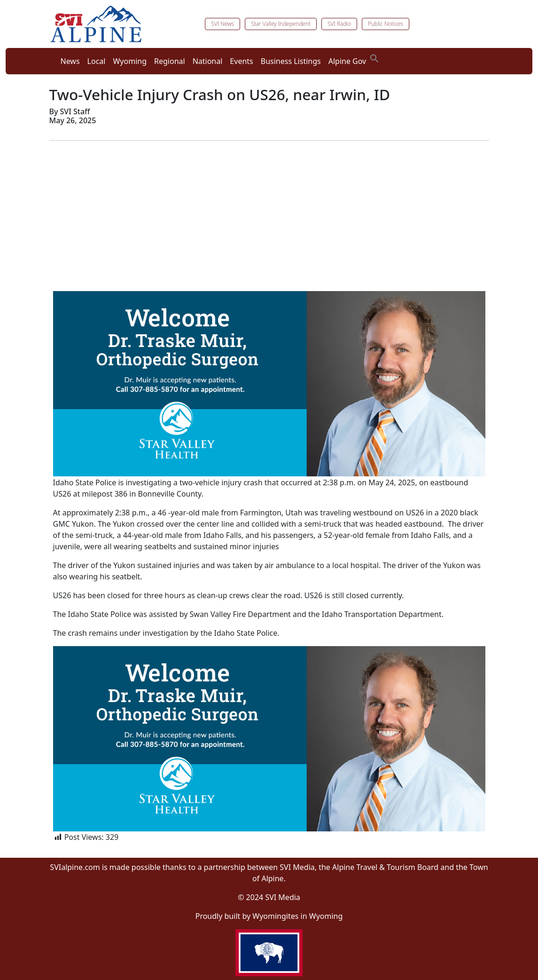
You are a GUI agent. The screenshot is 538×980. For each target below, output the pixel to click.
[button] (374, 57)
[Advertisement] (269, 214)
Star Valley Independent (281, 24)
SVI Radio (339, 24)
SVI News (222, 24)
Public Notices (386, 24)
